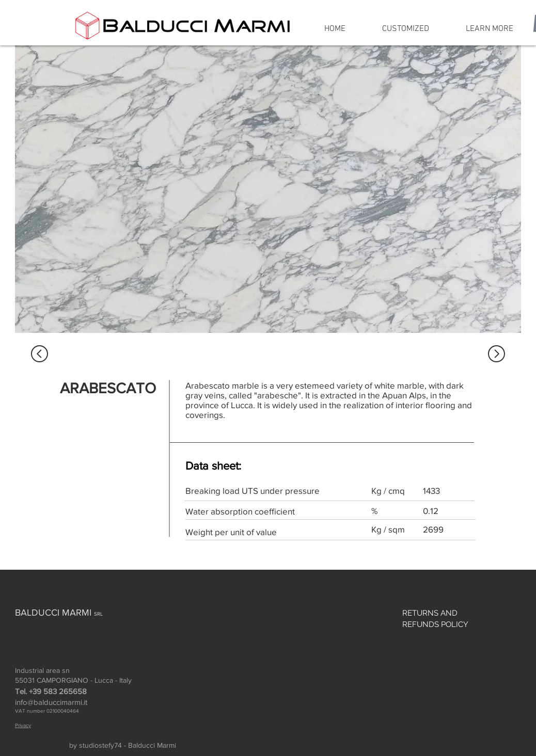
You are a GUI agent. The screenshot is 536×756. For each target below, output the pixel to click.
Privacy (23, 725)
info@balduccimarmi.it (51, 702)
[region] (268, 189)
